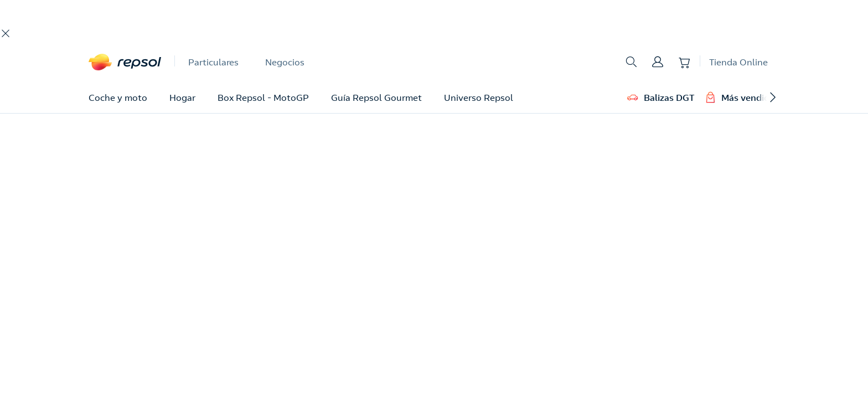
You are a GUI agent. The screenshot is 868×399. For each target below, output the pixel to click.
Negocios (285, 62)
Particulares (213, 62)
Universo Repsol (479, 98)
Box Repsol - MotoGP (263, 98)
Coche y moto (118, 98)
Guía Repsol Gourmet (376, 98)
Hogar (182, 98)
